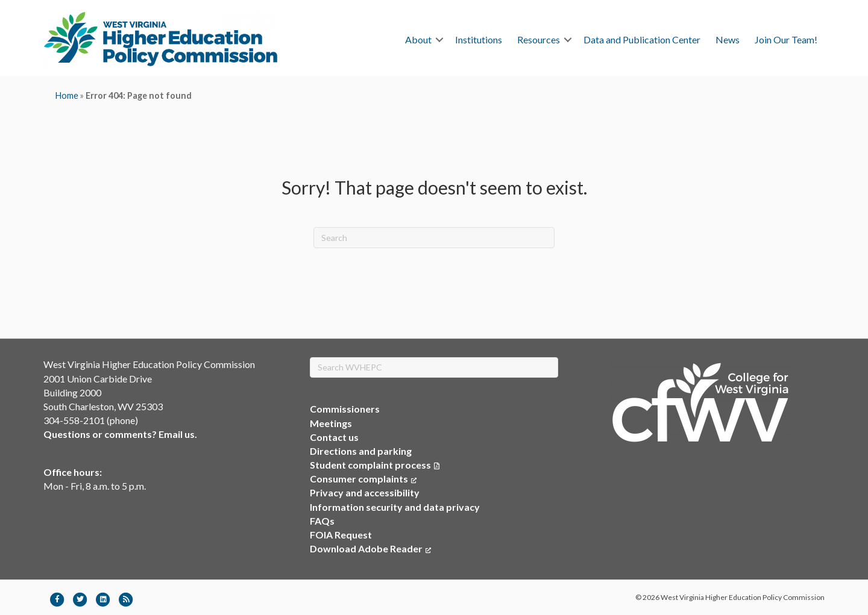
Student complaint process (370, 465)
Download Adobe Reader (370, 548)
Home (67, 95)
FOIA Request (341, 535)
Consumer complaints (363, 479)
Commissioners (345, 409)
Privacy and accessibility (365, 492)
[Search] (434, 238)
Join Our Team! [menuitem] (786, 39)
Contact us (334, 437)
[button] (439, 40)
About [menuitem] (418, 39)
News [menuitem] (728, 39)
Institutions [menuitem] (479, 39)
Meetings (331, 423)
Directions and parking (361, 451)
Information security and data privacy (395, 507)
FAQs (322, 521)
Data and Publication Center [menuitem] (642, 39)
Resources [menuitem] (539, 39)
